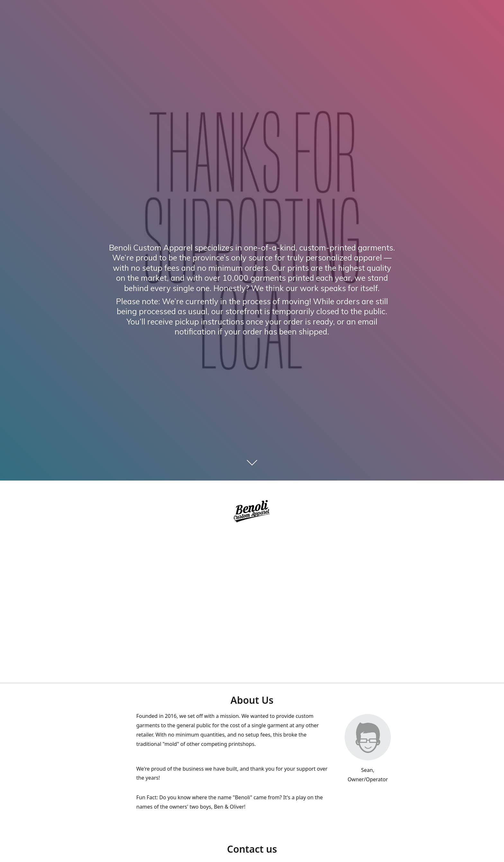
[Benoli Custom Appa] (252, 512)
